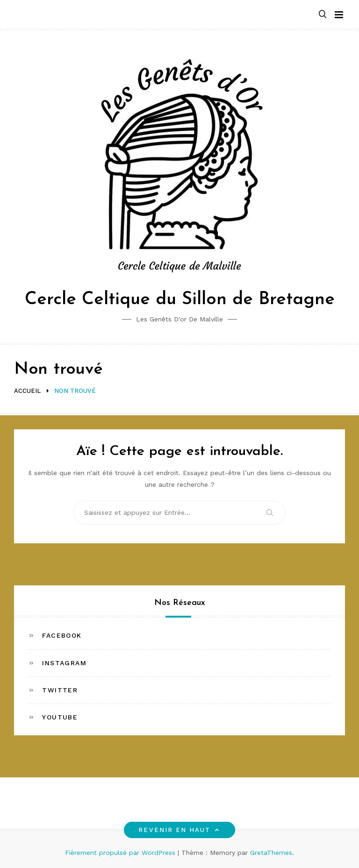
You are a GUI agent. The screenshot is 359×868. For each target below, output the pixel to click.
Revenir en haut (179, 830)
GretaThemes (271, 853)
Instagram (64, 663)
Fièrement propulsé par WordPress (121, 853)
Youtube (60, 717)
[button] (323, 15)
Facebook (62, 635)
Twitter (60, 690)
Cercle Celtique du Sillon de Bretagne (180, 300)
